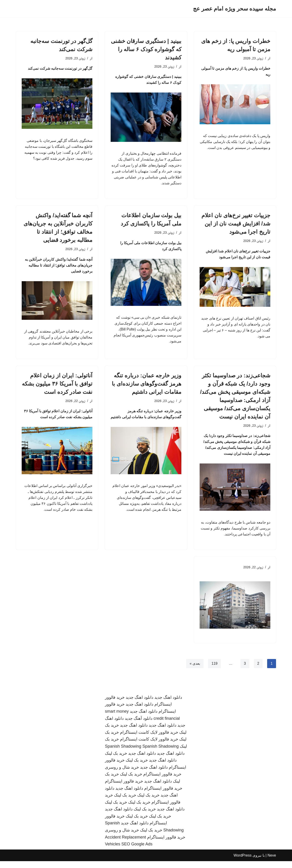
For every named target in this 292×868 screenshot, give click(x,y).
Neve (272, 862)
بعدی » (194, 670)
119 (214, 670)
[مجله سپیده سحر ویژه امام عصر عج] (235, 9)
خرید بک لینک (116, 760)
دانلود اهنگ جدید (168, 704)
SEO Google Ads (137, 851)
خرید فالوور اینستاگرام (162, 781)
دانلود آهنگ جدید (139, 725)
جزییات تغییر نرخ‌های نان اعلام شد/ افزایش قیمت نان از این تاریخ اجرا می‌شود (236, 226)
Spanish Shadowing (123, 753)
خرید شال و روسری (122, 774)
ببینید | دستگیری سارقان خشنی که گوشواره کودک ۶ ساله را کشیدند (146, 49)
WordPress (243, 862)
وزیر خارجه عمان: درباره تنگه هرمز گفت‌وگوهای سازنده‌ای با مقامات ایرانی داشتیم (147, 388)
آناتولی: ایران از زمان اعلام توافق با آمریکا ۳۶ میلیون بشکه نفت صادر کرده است (57, 388)
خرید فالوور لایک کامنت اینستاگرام (149, 739)
